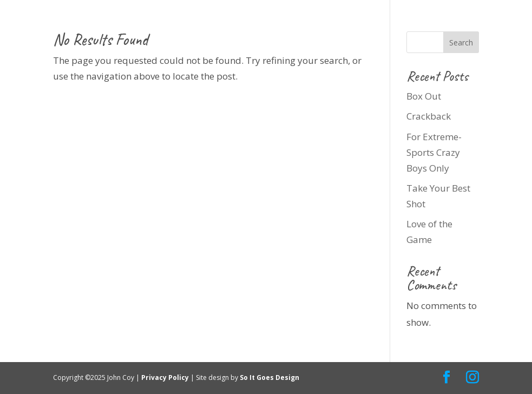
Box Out (424, 96)
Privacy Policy (166, 377)
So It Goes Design (270, 377)
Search (461, 42)
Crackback (429, 116)
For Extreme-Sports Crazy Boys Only (434, 152)
